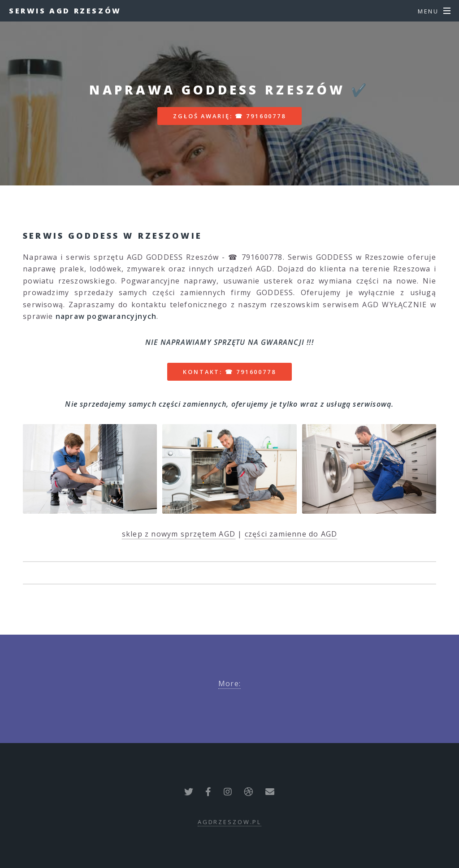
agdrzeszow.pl (229, 822)
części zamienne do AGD (291, 534)
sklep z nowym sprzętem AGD (179, 534)
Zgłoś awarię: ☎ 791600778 (229, 116)
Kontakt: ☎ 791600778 (229, 372)
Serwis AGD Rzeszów (65, 11)
